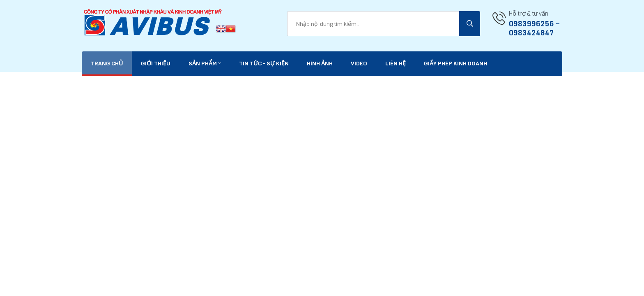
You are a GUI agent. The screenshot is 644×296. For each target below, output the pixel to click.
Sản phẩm (205, 64)
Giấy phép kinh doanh (455, 64)
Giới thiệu (156, 64)
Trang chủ (107, 64)
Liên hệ (396, 64)
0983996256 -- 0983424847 (534, 28)
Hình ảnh (320, 64)
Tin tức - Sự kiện (264, 64)
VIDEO (359, 64)
